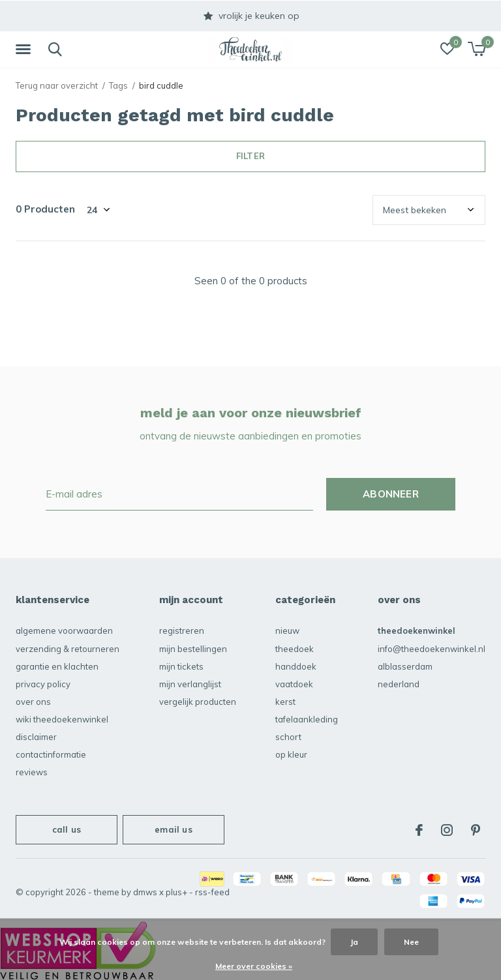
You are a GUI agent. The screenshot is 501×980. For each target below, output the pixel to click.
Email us (173, 829)
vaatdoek (294, 684)
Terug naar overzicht (57, 85)
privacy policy (43, 684)
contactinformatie (51, 754)
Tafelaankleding (307, 719)
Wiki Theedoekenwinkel (62, 719)
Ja (354, 942)
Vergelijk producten (198, 702)
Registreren (182, 631)
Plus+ (176, 892)
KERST (285, 702)
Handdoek (296, 666)
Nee (411, 942)
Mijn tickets (181, 666)
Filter (250, 156)
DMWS (145, 892)
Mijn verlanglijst (190, 684)
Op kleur (291, 754)
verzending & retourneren (68, 649)
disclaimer (36, 737)
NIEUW (287, 631)
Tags (118, 85)
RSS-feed (212, 892)
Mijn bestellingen (193, 649)
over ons (33, 702)
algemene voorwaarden (64, 631)
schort (288, 737)
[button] (25, 50)
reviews (32, 772)
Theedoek (295, 649)
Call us (67, 829)
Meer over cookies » (254, 966)
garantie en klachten (57, 666)
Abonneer (391, 494)
